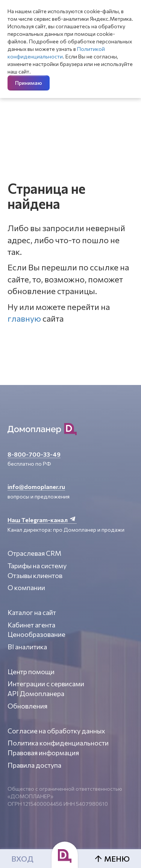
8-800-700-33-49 (34, 454)
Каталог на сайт (32, 612)
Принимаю (29, 83)
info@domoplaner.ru (36, 487)
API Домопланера (36, 693)
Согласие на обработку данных (56, 731)
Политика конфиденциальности (58, 743)
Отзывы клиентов (35, 575)
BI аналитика (27, 647)
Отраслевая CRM (34, 553)
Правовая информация (43, 753)
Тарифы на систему (37, 566)
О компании (26, 587)
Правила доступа (34, 765)
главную (24, 318)
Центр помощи (31, 672)
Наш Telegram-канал (42, 520)
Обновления (27, 706)
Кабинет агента (31, 625)
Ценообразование (36, 634)
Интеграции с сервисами (46, 684)
